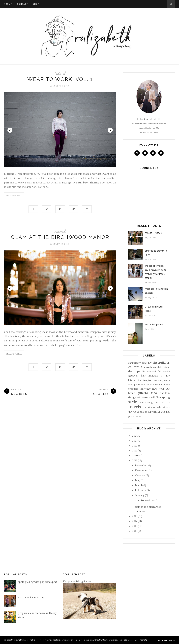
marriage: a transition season (156, 291)
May (138, 480)
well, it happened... (155, 324)
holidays (153, 376)
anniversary (134, 363)
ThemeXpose (145, 640)
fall (159, 371)
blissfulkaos (161, 363)
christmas (150, 367)
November (141, 470)
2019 (135, 460)
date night (164, 367)
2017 (135, 521)
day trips (134, 371)
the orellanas (162, 402)
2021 (135, 451)
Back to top (166, 640)
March (139, 485)
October (140, 475)
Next (110, 130)
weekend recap (142, 412)
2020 (135, 455)
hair (143, 376)
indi (140, 380)
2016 (135, 526)
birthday (147, 363)
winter (156, 412)
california (135, 367)
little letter (146, 385)
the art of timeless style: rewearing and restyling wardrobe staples (156, 272)
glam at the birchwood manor (60, 237)
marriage (145, 389)
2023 (135, 441)
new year (158, 389)
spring (166, 397)
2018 (135, 516)
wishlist (165, 412)
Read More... (14, 196)
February (140, 490)
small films (155, 397)
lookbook (157, 384)
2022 (135, 446)
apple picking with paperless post (38, 582)
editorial (60, 232)
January (140, 495)
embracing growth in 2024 (156, 253)
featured (60, 73)
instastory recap (162, 380)
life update (134, 384)
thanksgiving (146, 402)
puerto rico (148, 393)
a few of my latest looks (155, 309)
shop (36, 4)
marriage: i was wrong (31, 597)
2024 (135, 436)
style (133, 402)
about (8, 4)
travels (135, 407)
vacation (149, 407)
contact (23, 4)
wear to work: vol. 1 (60, 79)
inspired (148, 380)
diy (143, 371)
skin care (142, 397)
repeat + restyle (153, 233)
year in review (135, 416)
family (166, 371)
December (141, 465)
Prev (10, 130)
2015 (135, 531)
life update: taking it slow (77, 581)
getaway (133, 376)
